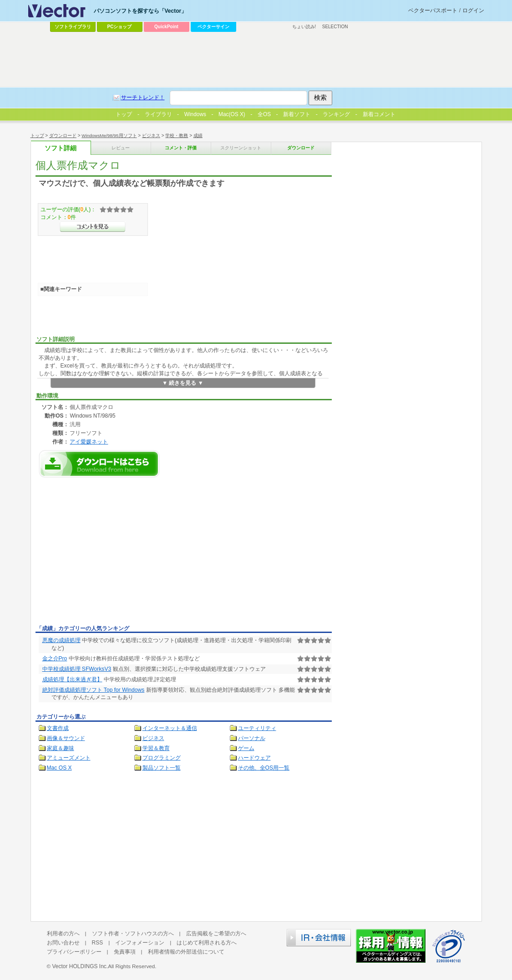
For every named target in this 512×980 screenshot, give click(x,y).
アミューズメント (69, 758)
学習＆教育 (156, 748)
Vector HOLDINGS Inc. (80, 966)
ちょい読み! (304, 27)
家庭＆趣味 (61, 748)
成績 (198, 135)
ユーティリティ (257, 728)
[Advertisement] (112, 554)
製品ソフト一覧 (162, 768)
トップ (37, 135)
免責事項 (125, 952)
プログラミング (162, 758)
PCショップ (120, 27)
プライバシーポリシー (74, 952)
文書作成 (58, 728)
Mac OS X (59, 768)
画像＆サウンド (66, 738)
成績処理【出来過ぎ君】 (72, 679)
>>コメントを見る (93, 227)
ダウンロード (63, 135)
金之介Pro (55, 658)
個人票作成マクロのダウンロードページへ (99, 464)
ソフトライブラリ (73, 27)
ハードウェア (254, 758)
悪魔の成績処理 (61, 640)
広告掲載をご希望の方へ (216, 934)
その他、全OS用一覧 (264, 768)
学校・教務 (177, 135)
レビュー (121, 148)
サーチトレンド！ (143, 97)
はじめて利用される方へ (207, 943)
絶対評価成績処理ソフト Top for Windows (94, 690)
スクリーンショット (241, 148)
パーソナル (252, 738)
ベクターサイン (213, 27)
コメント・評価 (181, 148)
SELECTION (335, 27)
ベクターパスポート (433, 10)
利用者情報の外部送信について (186, 952)
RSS (98, 943)
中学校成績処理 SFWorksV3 (77, 669)
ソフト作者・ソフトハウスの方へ (133, 934)
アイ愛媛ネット (89, 442)
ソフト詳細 (61, 148)
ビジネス (151, 135)
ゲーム (246, 748)
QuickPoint (166, 27)
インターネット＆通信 (170, 728)
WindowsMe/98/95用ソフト (109, 135)
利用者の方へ (63, 934)
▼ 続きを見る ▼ (183, 383)
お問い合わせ (63, 943)
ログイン (473, 10)
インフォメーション (140, 943)
